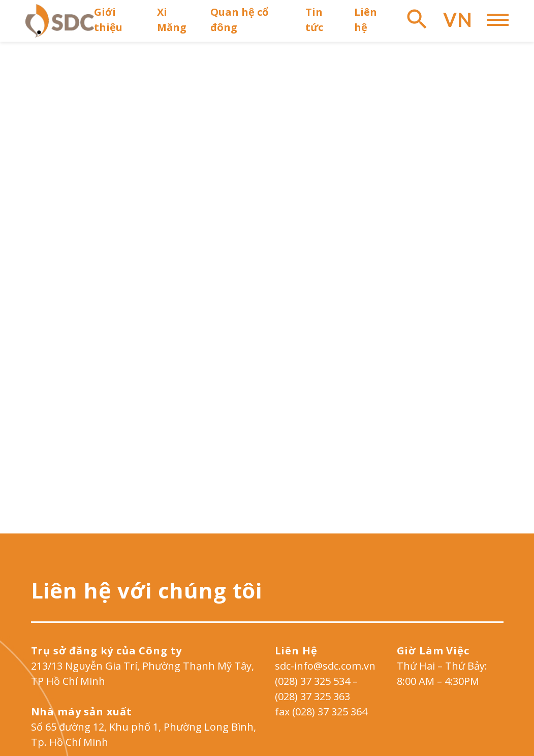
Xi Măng (172, 20)
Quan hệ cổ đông (239, 20)
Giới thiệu (108, 20)
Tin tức (314, 20)
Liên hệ (366, 20)
